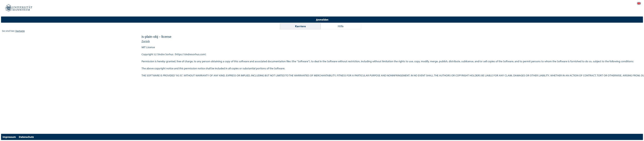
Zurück (146, 41)
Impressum (9, 137)
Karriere (300, 26)
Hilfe (341, 26)
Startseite (20, 31)
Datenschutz (26, 137)
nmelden (322, 20)
